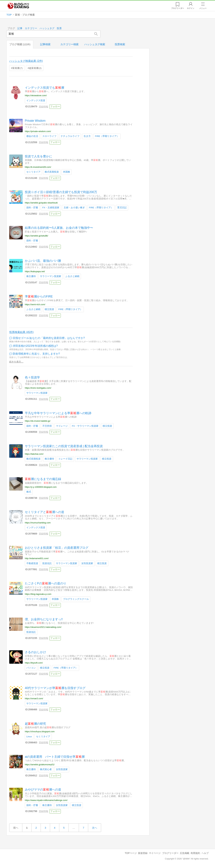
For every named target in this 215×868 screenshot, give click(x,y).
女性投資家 (87, 563)
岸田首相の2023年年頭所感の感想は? (35, 346)
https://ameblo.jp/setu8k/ (37, 236)
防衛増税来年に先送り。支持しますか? (36, 354)
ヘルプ (205, 853)
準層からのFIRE (39, 296)
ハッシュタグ (47, 28)
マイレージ (62, 426)
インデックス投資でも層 (45, 88)
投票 (59, 28)
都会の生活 (32, 136)
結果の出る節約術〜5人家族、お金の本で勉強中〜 (59, 228)
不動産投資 (32, 563)
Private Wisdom (35, 121)
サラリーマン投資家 (51, 276)
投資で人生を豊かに (38, 156)
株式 (29, 492)
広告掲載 (185, 853)
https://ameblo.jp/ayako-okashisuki (41, 203)
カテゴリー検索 (69, 44)
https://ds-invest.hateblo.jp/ (38, 421)
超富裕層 (35, 68)
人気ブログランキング (18, 6)
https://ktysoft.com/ (34, 663)
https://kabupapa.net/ (35, 271)
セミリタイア (33, 172)
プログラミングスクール (76, 599)
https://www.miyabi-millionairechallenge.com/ (46, 800)
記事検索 (45, 44)
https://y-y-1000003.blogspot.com (41, 487)
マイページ (155, 853)
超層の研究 (35, 724)
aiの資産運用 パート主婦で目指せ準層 (55, 757)
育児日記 (122, 208)
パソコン (31, 668)
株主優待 (31, 276)
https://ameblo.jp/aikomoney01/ (40, 765)
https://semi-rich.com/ (35, 304)
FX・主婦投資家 (51, 208)
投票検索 (120, 44)
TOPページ (131, 853)
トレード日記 (66, 459)
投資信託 (47, 563)
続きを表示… (16, 362)
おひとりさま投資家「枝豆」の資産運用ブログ (57, 548)
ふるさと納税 (73, 276)
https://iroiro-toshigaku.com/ (38, 388)
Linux (29, 736)
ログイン (191, 8)
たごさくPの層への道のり (46, 583)
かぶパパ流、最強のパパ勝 (43, 261)
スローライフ (49, 136)
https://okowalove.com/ (36, 95)
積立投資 (49, 309)
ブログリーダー (170, 853)
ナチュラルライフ (70, 136)
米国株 (67, 172)
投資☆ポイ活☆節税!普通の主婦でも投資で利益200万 (61, 192)
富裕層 (17, 68)
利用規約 (195, 853)
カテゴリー (31, 28)
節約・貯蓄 (32, 208)
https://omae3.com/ (34, 698)
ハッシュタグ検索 (95, 44)
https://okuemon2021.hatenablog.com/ (43, 627)
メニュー (203, 8)
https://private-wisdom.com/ (38, 131)
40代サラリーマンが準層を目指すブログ (55, 688)
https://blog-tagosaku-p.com (38, 594)
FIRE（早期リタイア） (107, 136)
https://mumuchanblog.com (38, 523)
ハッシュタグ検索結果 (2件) (26, 61)
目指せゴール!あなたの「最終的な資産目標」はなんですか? (49, 338)
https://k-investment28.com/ (38, 167)
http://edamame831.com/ (37, 558)
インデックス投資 (36, 100)
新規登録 (143, 853)
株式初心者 (46, 769)
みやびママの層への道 (43, 790)
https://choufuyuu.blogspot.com (40, 731)
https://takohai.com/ (34, 454)
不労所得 (47, 426)
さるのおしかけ (35, 652)
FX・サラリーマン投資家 (85, 426)
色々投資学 (32, 377)
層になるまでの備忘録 (43, 479)
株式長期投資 (52, 172)
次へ (95, 828)
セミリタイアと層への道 (45, 512)
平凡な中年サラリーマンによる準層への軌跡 (58, 413)
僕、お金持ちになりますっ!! (44, 619)
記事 (20, 28)
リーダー (178, 8)
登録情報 (44, 106)
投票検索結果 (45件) (21, 332)
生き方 (87, 136)
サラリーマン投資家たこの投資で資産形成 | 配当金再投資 (64, 446)
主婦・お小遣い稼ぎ (74, 208)
